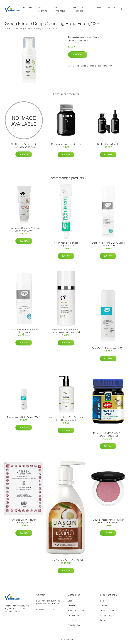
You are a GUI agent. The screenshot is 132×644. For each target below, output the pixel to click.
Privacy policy (106, 615)
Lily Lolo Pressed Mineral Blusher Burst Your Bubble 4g (108, 521)
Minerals (28, 8)
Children (72, 606)
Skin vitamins (74, 625)
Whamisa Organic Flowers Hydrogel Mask (24, 521)
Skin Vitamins (42, 9)
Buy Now (78, 55)
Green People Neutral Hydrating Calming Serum (24, 331)
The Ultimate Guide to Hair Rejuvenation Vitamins (24, 146)
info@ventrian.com (45, 609)
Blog (100, 8)
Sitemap (103, 620)
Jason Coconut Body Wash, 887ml (66, 560)
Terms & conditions (108, 610)
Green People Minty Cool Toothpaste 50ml (66, 244)
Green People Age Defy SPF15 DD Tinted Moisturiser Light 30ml (66, 331)
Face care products (77, 610)
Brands (111, 8)
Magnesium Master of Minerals (66, 144)
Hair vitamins (74, 615)
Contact (103, 606)
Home (8, 28)
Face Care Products (79, 9)
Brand (83, 37)
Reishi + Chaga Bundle (108, 144)
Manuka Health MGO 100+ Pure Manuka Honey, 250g (108, 434)
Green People (93, 37)
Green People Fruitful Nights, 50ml (108, 348)
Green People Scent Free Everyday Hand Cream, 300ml (66, 419)
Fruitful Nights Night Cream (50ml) (24, 417)
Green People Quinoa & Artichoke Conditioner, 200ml (24, 229)
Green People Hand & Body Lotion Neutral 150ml (108, 244)
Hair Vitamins (60, 9)
